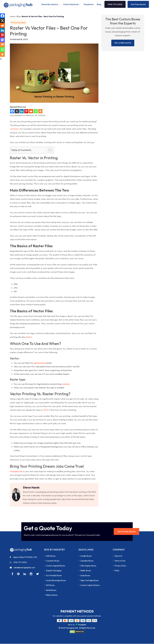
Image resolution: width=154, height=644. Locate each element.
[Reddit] (31, 111)
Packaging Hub (16, 472)
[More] (40, 111)
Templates (88, 4)
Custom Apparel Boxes (56, 566)
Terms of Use (120, 561)
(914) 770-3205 (115, 4)
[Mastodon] (2, 40)
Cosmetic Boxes (53, 561)
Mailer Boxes (86, 571)
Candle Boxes (86, 556)
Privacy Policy (120, 566)
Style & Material (71, 4)
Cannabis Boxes (87, 561)
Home (12, 17)
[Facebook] (12, 111)
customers (14, 129)
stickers (29, 337)
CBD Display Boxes (88, 566)
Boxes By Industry (50, 4)
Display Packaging (54, 571)
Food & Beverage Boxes (56, 580)
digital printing (40, 363)
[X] (17, 111)
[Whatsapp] (36, 111)
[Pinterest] (26, 111)
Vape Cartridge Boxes (89, 580)
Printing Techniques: (18, 23)
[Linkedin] (22, 111)
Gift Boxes (50, 585)
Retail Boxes (51, 590)
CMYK (46, 410)
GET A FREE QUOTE (123, 43)
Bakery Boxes (52, 595)
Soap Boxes (85, 576)
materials (66, 384)
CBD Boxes (51, 556)
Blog (99, 4)
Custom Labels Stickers (90, 585)
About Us (118, 556)
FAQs (117, 571)
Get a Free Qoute (126, 532)
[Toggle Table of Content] (49, 150)
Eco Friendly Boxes (54, 576)
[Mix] (2, 45)
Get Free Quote (138, 4)
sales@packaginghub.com (22, 568)
